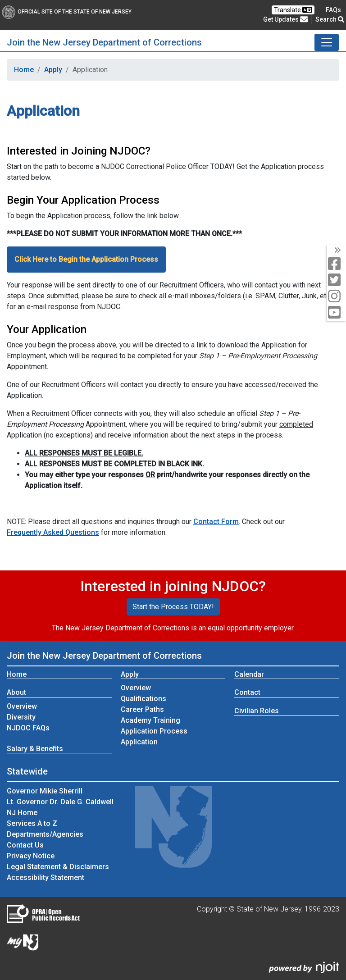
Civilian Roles (257, 711)
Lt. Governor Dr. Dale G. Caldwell (60, 802)
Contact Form (216, 522)
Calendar (249, 674)
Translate (293, 10)
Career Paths (142, 709)
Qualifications (143, 699)
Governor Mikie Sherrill (45, 791)
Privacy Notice (31, 856)
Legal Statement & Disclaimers (58, 867)
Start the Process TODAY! (173, 607)
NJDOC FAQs (28, 728)
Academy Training (150, 720)
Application (139, 742)
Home (24, 70)
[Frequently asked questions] (333, 10)
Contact (247, 692)
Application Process (154, 731)
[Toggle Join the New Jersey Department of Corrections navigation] (327, 42)
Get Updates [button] (286, 19)
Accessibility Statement (46, 877)
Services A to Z (32, 823)
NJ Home (22, 813)
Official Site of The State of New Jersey (67, 12)
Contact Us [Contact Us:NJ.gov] (25, 845)
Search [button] (330, 19)
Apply (53, 70)
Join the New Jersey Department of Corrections (104, 42)
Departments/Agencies (45, 834)
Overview (22, 706)
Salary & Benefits (35, 749)
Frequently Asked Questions (53, 532)
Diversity (21, 717)
